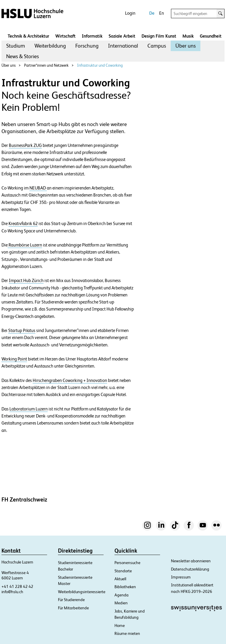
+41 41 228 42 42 (17, 586)
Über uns (186, 46)
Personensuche (127, 563)
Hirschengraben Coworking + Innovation (70, 380)
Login (130, 13)
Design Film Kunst (159, 36)
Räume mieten (127, 633)
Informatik (92, 36)
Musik (188, 36)
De (152, 13)
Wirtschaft (65, 36)
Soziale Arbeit (122, 36)
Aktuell (120, 579)
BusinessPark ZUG (25, 145)
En (162, 13)
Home (120, 625)
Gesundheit (211, 36)
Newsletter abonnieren (191, 561)
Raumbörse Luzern (25, 245)
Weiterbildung (50, 46)
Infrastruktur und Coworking (100, 65)
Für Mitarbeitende (73, 608)
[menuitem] (16, 46)
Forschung (87, 46)
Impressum (181, 577)
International (123, 46)
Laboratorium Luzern (29, 409)
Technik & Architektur (28, 36)
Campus (157, 46)
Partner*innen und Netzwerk (46, 65)
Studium (16, 46)
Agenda (122, 595)
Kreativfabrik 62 (23, 224)
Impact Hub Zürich (26, 281)
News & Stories (23, 56)
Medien (121, 603)
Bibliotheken (125, 587)
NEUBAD (38, 188)
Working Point (14, 359)
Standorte (123, 571)
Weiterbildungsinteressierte (82, 592)
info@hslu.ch (12, 592)
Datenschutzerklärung (190, 569)
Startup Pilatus (22, 331)
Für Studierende (71, 600)
